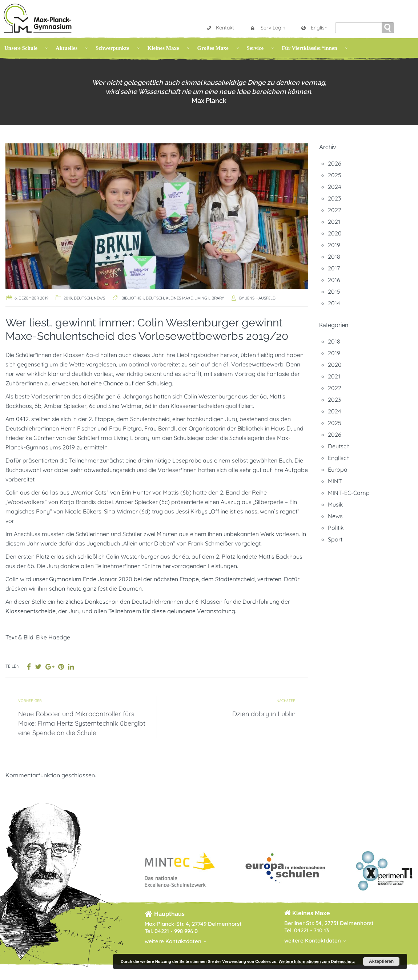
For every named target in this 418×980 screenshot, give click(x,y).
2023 (334, 198)
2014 (334, 303)
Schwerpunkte (112, 48)
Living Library (209, 298)
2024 (334, 187)
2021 (334, 222)
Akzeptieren (381, 961)
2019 (68, 298)
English (314, 28)
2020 (335, 233)
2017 (334, 268)
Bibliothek (133, 298)
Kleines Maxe (163, 48)
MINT (335, 481)
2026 (335, 163)
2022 (335, 210)
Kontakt (220, 28)
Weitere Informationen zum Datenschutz (317, 961)
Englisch (339, 458)
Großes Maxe (213, 48)
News (99, 298)
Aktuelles (67, 48)
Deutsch (83, 298)
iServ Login (267, 28)
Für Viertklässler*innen (310, 48)
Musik (335, 504)
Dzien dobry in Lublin (264, 714)
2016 (334, 280)
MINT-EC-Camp (349, 493)
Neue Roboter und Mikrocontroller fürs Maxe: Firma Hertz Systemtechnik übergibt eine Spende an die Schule (82, 723)
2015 (334, 291)
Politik (336, 528)
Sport (335, 539)
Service (255, 48)
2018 (334, 257)
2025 (335, 175)
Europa (338, 469)
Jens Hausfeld (260, 298)
